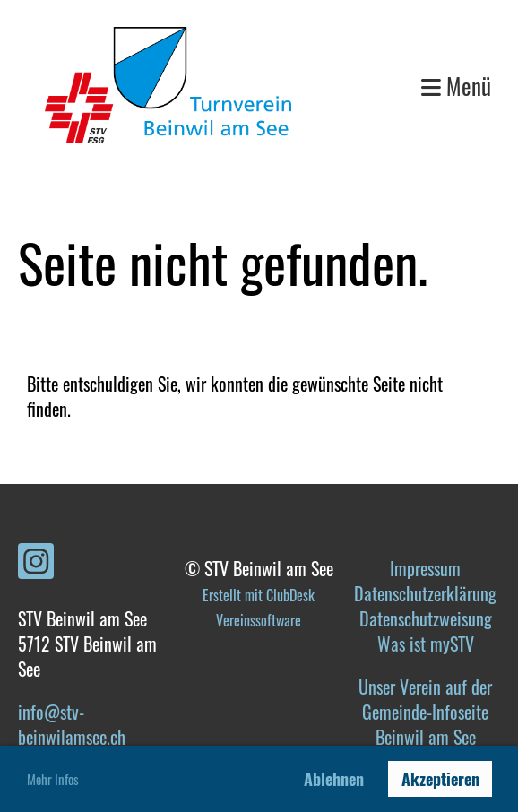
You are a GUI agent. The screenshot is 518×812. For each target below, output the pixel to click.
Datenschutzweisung (426, 618)
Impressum (425, 568)
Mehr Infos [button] (53, 779)
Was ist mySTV (426, 644)
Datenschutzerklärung (425, 593)
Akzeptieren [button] (440, 779)
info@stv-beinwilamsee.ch (72, 724)
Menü (456, 86)
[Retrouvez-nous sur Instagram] (36, 563)
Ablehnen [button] (334, 779)
